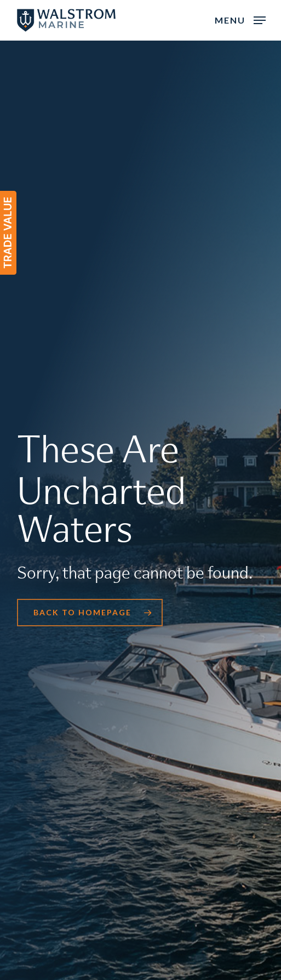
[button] (240, 19)
